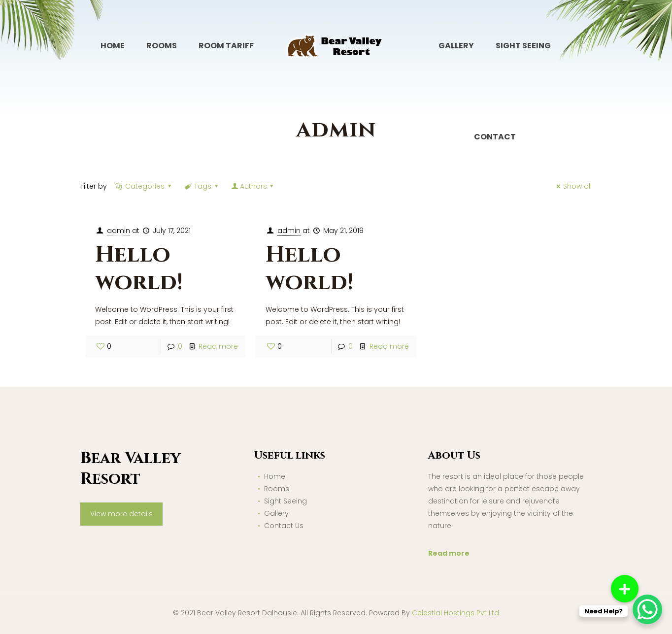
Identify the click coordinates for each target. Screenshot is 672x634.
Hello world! (139, 268)
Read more (218, 346)
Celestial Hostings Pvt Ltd (455, 613)
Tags (202, 186)
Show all (573, 186)
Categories (144, 186)
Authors (253, 186)
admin (118, 231)
